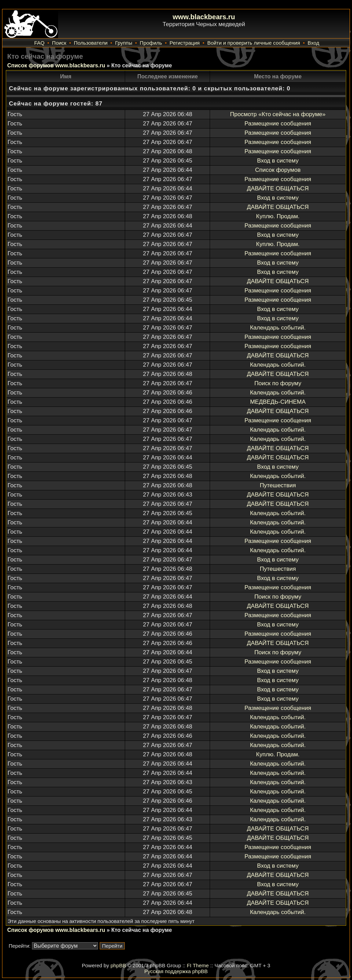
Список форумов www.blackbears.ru (56, 65)
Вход (313, 43)
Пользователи (91, 43)
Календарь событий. (278, 328)
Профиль (151, 43)
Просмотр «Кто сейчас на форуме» (278, 114)
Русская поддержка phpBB (176, 971)
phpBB (118, 965)
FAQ (39, 43)
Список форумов (278, 170)
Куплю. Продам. (278, 216)
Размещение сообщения (278, 124)
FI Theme (198, 965)
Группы (124, 43)
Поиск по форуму (278, 383)
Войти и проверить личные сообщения (254, 43)
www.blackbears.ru (204, 17)
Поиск (59, 43)
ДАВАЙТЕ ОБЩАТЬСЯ (278, 188)
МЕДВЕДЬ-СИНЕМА (278, 402)
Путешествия (278, 485)
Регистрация (185, 43)
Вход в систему (278, 161)
